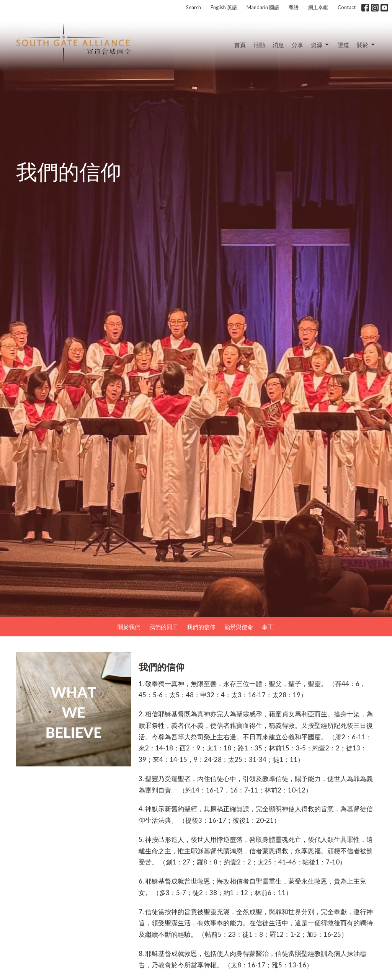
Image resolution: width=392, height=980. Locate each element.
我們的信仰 (201, 627)
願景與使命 (239, 627)
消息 (278, 45)
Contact (347, 7)
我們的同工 (164, 627)
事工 (268, 627)
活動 (259, 45)
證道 (343, 45)
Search (194, 7)
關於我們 (129, 627)
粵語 (294, 7)
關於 (366, 45)
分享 (297, 45)
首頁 (240, 45)
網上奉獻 (318, 7)
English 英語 (224, 7)
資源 (320, 45)
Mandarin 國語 (263, 7)
